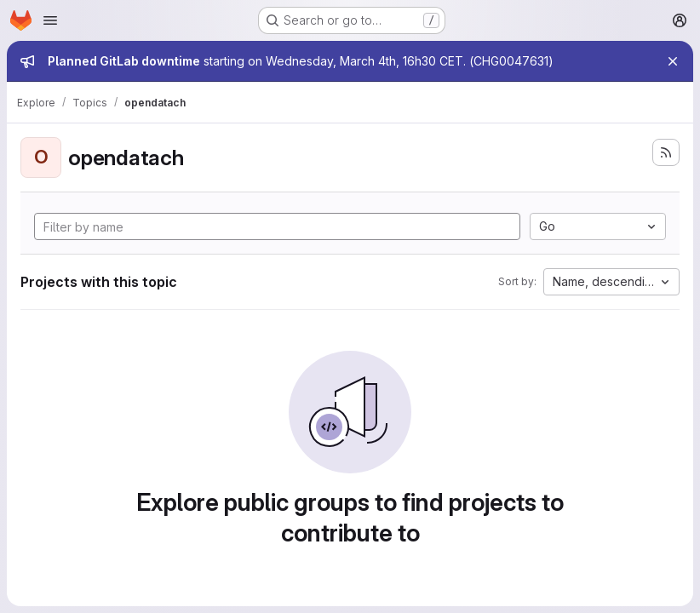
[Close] (673, 61)
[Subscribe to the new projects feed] (666, 152)
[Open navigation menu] (50, 20)
